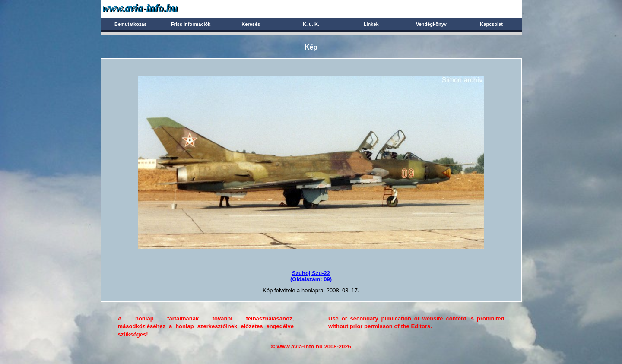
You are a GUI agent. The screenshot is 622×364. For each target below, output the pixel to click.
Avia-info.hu (155, 8)
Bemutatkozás (131, 24)
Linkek (371, 24)
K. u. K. (311, 24)
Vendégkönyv (431, 24)
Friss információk (191, 24)
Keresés (251, 24)
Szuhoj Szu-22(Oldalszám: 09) (311, 276)
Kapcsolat (491, 24)
